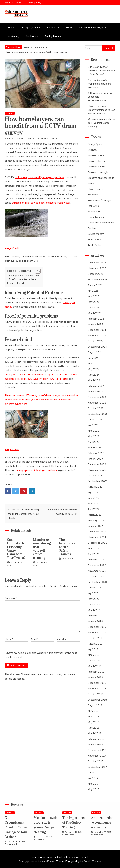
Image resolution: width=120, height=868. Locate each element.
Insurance (93, 195)
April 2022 (94, 509)
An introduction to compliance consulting (102, 823)
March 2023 (95, 447)
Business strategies (99, 172)
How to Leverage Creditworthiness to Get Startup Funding (101, 110)
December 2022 (97, 464)
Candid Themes (92, 861)
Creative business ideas (101, 178)
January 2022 (95, 526)
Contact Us (21, 3)
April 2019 (94, 660)
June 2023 (94, 431)
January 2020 (95, 621)
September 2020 (97, 582)
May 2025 (94, 302)
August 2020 (95, 588)
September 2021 (97, 543)
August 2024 (95, 352)
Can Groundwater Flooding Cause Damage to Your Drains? (16, 549)
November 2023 (97, 403)
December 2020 (97, 565)
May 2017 (94, 789)
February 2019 (96, 672)
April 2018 (94, 728)
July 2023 (93, 425)
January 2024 (95, 391)
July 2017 (93, 778)
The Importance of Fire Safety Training (67, 547)
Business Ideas (96, 155)
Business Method (97, 161)
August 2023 (95, 419)
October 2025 (96, 274)
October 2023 (96, 408)
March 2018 (95, 733)
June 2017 (94, 784)
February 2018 (96, 739)
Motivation (32, 36)
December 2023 (97, 397)
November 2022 (97, 470)
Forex (69, 27)
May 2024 (94, 369)
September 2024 (97, 347)
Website (61, 639)
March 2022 (95, 515)
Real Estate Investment (101, 223)
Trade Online (95, 245)
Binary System (30, 27)
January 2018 (95, 744)
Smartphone (95, 239)
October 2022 (96, 475)
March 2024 (95, 380)
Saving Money (53, 36)
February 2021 (96, 560)
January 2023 (95, 459)
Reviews (10, 113)
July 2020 (93, 593)
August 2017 (95, 772)
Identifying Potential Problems (24, 276)
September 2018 (97, 700)
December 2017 (97, 750)
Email (34, 639)
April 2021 (94, 554)
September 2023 (97, 414)
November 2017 (97, 756)
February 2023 (96, 453)
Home (11, 27)
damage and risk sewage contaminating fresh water (41, 203)
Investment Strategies (92, 27)
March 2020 (95, 610)
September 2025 (97, 279)
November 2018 (97, 688)
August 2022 (95, 487)
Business (52, 27)
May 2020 (94, 599)
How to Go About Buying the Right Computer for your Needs (23, 514)
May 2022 (94, 503)
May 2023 (94, 436)
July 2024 (93, 358)
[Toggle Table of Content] (36, 271)
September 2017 (97, 767)
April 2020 (94, 604)
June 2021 (94, 548)
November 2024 (97, 335)
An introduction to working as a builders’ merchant (100, 84)
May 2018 (94, 722)
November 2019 (97, 632)
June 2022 (94, 498)
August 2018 (95, 705)
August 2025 (95, 285)
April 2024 (94, 375)
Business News (96, 167)
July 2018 (93, 711)
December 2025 (97, 263)
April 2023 (94, 442)
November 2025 (97, 268)
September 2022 (97, 481)
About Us (9, 3)
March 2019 (95, 666)
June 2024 (94, 363)
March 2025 (95, 313)
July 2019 (93, 649)
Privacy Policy (35, 3)
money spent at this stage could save (37, 470)
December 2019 (97, 627)
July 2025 (93, 291)
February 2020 (96, 616)
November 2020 (97, 571)
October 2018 (96, 694)
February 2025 (96, 319)
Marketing (13, 36)
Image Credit (12, 248)
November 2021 (97, 537)
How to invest (96, 189)
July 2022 (93, 492)
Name (9, 639)
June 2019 (94, 655)
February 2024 (96, 386)
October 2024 (96, 341)
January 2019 (95, 677)
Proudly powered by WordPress (37, 861)
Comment (11, 598)
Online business (96, 217)
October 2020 (96, 576)
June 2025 (94, 296)
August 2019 (95, 644)
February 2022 (96, 520)
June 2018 (94, 716)
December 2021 (97, 532)
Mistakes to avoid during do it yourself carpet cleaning (42, 549)
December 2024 (97, 330)
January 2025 (95, 324)
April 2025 (94, 307)
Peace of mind (16, 283)
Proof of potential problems (23, 279)
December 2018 (97, 683)
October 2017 (96, 761)
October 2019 (96, 638)
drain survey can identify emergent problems (39, 177)
